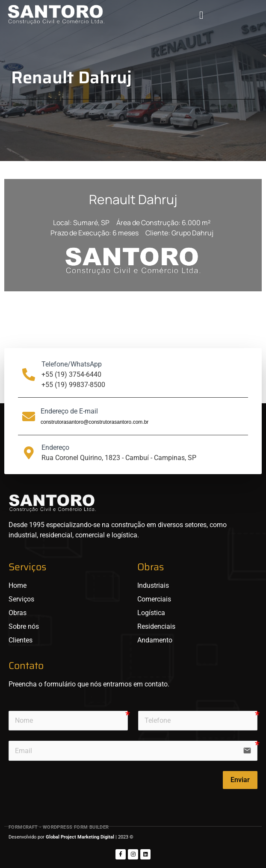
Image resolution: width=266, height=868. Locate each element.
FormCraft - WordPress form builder (59, 827)
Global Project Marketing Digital (81, 837)
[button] (201, 15)
